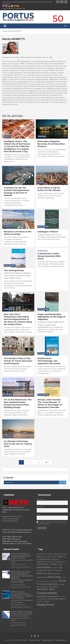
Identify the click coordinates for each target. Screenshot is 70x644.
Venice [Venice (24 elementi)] (47, 601)
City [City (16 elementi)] (65, 557)
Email (39, 514)
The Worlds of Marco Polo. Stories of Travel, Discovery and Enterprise (18, 361)
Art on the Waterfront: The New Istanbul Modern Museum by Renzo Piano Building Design (18, 403)
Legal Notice (48, 640)
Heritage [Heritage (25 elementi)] (53, 564)
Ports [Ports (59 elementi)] (62, 581)
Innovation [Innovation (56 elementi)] (44, 567)
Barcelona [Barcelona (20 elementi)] (58, 554)
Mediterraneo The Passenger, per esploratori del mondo (49, 361)
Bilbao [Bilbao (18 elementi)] (65, 554)
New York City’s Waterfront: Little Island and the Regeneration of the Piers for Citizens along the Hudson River (18, 319)
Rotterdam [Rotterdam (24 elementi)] (54, 587)
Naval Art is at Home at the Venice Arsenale (18, 233)
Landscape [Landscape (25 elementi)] (41, 570)
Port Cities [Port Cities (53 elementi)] (54, 577)
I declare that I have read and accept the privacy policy (52, 523)
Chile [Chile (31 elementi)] (60, 557)
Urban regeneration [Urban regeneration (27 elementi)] (57, 599)
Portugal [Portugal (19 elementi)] (62, 584)
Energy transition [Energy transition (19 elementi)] (59, 562)
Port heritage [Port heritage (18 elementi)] (44, 581)
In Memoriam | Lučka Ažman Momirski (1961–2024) (49, 256)
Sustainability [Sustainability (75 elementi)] (47, 593)
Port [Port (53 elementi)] (39, 573)
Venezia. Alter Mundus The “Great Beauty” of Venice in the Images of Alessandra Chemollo (50, 403)
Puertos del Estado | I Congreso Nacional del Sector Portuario (22, 558)
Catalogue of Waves (48, 232)
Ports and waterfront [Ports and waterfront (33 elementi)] (47, 584)
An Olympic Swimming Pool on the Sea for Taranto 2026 (18, 444)
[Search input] (32, 482)
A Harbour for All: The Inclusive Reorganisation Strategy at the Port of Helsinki (17, 192)
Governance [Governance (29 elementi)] (42, 564)
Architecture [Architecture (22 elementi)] (41, 554)
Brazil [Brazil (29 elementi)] (39, 557)
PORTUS (23, 640)
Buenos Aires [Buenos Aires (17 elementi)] (47, 557)
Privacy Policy (34, 640)
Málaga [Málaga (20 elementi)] (58, 570)
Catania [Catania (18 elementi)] (54, 557)
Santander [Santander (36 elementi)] (42, 589)
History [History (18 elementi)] (60, 564)
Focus (7, 183)
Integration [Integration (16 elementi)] (55, 568)
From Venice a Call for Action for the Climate (49, 189)
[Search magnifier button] (64, 482)
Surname (40, 507)
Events (7, 136)
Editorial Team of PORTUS (21, 567)
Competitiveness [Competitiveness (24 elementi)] (44, 559)
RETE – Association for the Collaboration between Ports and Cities (16, 510)
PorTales (42, 136)
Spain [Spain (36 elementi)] (52, 589)
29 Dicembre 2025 (18, 565)
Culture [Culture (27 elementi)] (55, 559)
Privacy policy (60, 640)
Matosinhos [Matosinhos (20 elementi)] (51, 570)
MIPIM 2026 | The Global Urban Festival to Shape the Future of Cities (22, 616)
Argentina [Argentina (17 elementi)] (50, 554)
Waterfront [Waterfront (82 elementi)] (45, 605)
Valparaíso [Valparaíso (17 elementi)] (40, 601)
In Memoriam (43, 251)
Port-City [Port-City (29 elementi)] (47, 573)
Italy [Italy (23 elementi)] (61, 568)
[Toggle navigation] (5, 26)
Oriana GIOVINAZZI (18, 625)
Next (47, 462)
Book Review (43, 227)
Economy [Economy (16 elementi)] (50, 562)
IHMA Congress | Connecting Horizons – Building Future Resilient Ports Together (22, 597)
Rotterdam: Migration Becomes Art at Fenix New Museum (51, 144)
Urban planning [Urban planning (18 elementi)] (42, 599)
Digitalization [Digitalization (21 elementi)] (41, 562)
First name (41, 499)
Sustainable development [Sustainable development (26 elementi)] (48, 596)
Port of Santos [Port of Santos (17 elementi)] (54, 581)
